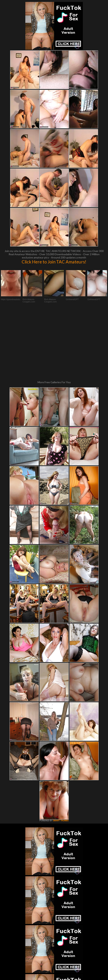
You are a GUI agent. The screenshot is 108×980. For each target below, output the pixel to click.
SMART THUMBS (61, 756)
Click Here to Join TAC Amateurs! (54, 262)
